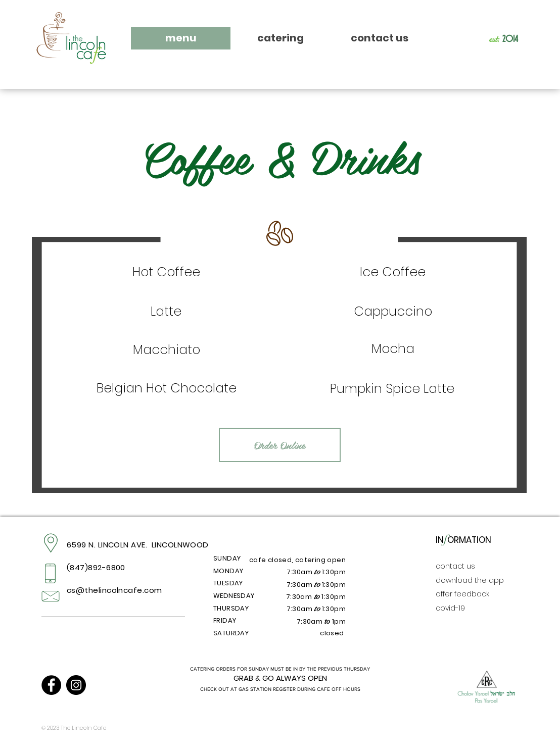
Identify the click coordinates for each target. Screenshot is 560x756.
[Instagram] (76, 685)
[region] (166, 273)
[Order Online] (280, 445)
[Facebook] (51, 685)
